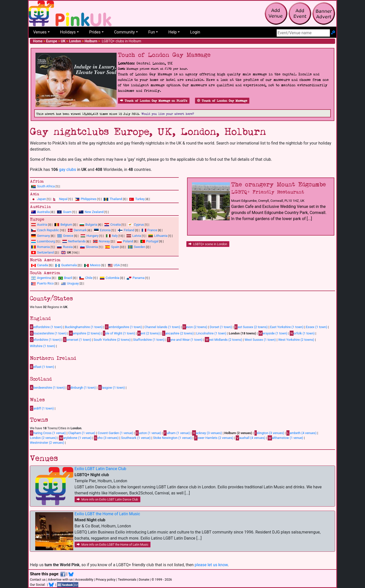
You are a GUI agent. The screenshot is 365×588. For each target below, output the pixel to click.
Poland (128, 241)
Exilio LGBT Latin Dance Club (100, 469)
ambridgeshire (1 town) (123, 327)
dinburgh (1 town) (81, 387)
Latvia (137, 236)
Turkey (140, 199)
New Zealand (94, 212)
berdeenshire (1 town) (47, 387)
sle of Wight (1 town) (119, 333)
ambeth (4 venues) (301, 433)
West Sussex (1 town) (260, 340)
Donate (144, 580)
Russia (68, 247)
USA (117, 265)
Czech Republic (48, 230)
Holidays (68, 32)
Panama (139, 278)
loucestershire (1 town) (48, 333)
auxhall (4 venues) (251, 438)
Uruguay (73, 283)
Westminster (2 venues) (47, 443)
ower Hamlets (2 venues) (214, 438)
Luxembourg (46, 241)
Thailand (116, 199)
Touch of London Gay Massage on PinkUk (154, 101)
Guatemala (69, 265)
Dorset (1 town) (221, 327)
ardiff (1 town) (42, 408)
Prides (95, 32)
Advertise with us (60, 580)
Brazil (68, 278)
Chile (89, 278)
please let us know (211, 565)
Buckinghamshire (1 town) (84, 327)
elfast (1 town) (42, 367)
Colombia (113, 278)
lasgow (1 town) (112, 387)
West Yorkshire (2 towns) (296, 340)
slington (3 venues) (269, 433)
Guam (67, 212)
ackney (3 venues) (207, 433)
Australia (43, 212)
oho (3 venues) (106, 438)
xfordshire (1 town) (45, 340)
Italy (115, 236)
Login (195, 32)
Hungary (93, 236)
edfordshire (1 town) (46, 327)
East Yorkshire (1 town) (287, 327)
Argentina (44, 278)
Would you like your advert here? (168, 114)
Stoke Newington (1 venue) (172, 438)
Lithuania (161, 236)
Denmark (80, 230)
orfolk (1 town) (302, 333)
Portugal (152, 241)
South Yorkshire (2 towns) (112, 340)
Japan (41, 199)
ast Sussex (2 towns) (251, 327)
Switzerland (45, 252)
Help (172, 32)
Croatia (115, 225)
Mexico (95, 265)
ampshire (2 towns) (85, 333)
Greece (68, 236)
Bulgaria (91, 225)
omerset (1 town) (77, 340)
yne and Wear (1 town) (185, 340)
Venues (40, 32)
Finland (129, 230)
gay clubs (68, 170)
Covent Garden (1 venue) (116, 433)
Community (124, 32)
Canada (43, 265)
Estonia (105, 230)
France (152, 230)
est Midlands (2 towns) (223, 340)
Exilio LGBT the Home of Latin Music (107, 514)
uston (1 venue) (148, 433)
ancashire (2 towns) (178, 333)
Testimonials (127, 580)
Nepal (63, 199)
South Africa (46, 186)
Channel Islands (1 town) (162, 327)
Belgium (66, 225)
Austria (42, 225)
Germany (43, 236)
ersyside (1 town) (273, 333)
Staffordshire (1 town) (149, 340)
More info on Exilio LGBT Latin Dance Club (107, 500)
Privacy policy (105, 580)
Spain (115, 247)
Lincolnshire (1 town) (211, 333)
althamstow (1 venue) (285, 438)
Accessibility (84, 580)
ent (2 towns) (149, 333)
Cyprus (139, 225)
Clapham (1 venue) (82, 433)
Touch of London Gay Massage (222, 101)
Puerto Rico (45, 283)
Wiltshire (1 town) (43, 346)
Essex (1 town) (317, 327)
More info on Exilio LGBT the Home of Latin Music (113, 545)
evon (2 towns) (195, 327)
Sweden (140, 247)
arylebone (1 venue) (75, 438)
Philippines (88, 199)
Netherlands (77, 241)
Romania (43, 247)
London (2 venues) (43, 438)
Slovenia (92, 247)
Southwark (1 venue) (136, 438)
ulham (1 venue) (177, 433)
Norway (104, 241)
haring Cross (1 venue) (48, 433)
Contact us (38, 580)
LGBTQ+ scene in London (208, 244)
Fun (152, 32)
